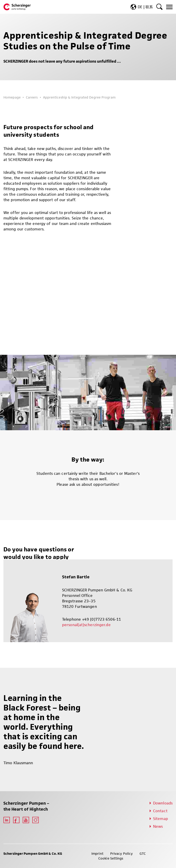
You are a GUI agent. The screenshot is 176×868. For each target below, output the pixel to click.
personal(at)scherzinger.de (86, 625)
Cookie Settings (111, 858)
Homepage (12, 97)
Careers (32, 97)
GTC (143, 853)
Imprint (97, 853)
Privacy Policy (121, 853)
